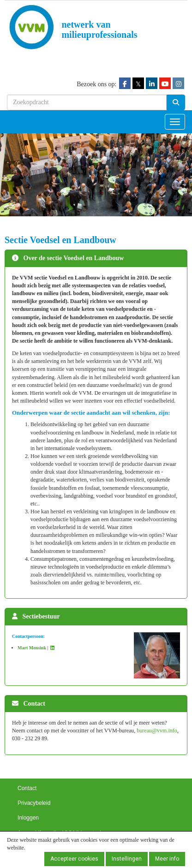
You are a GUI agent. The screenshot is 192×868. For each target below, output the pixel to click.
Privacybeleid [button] (34, 803)
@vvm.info (157, 731)
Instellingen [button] (127, 859)
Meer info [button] (167, 859)
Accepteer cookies (74, 859)
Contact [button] (27, 788)
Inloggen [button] (28, 818)
